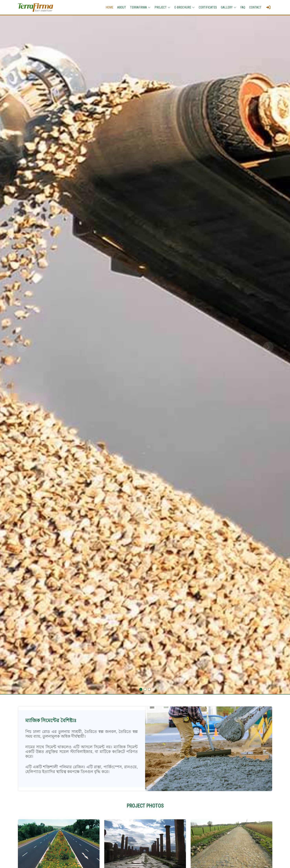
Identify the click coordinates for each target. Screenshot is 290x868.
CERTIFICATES (208, 7)
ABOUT (122, 7)
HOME (109, 7)
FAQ (243, 7)
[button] (22, 347)
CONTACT (255, 7)
